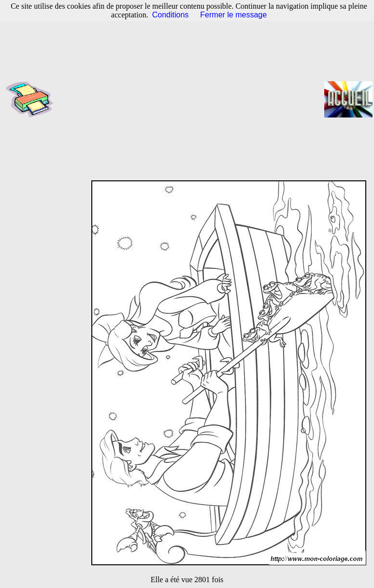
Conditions (171, 15)
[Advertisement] (192, 99)
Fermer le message (233, 15)
